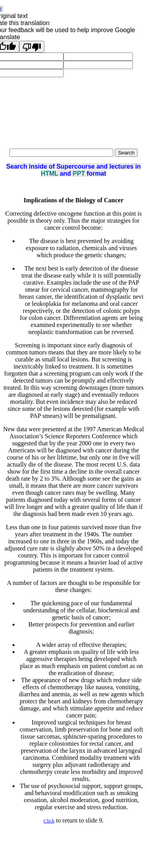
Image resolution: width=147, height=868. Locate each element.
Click (49, 821)
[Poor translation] (32, 47)
